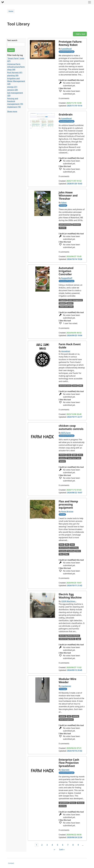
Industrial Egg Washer (67, 639)
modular (62, 716)
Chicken (62, 455)
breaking (63, 551)
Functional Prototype (67, 52)
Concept (62, 514)
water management (75, 300)
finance (73, 803)
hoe (69, 716)
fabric (78, 551)
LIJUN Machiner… (69, 601)
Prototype (63, 205)
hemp (62, 544)
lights (75, 455)
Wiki (81, 386)
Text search (12, 40)
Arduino (62, 303)
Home (11, 11)
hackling (71, 551)
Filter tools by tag (15, 55)
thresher (63, 228)
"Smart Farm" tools (66, 307)
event (75, 386)
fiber (67, 554)
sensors (70, 303)
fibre (61, 554)
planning (63, 806)
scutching (74, 548)
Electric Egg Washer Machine (69, 636)
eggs (78, 639)
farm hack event (65, 386)
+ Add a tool (80, 34)
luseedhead (66, 49)
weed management (66, 720)
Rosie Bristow (67, 511)
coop (69, 455)
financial (81, 803)
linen (72, 544)
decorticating (64, 548)
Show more (12, 111)
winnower (77, 225)
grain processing (65, 225)
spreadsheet (64, 803)
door (81, 455)
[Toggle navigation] (90, 2)
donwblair (66, 351)
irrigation (63, 300)
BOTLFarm (66, 433)
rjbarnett (65, 770)
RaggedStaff (67, 278)
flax (67, 544)
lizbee (64, 203)
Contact (11, 863)
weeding (75, 716)
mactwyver (66, 686)
